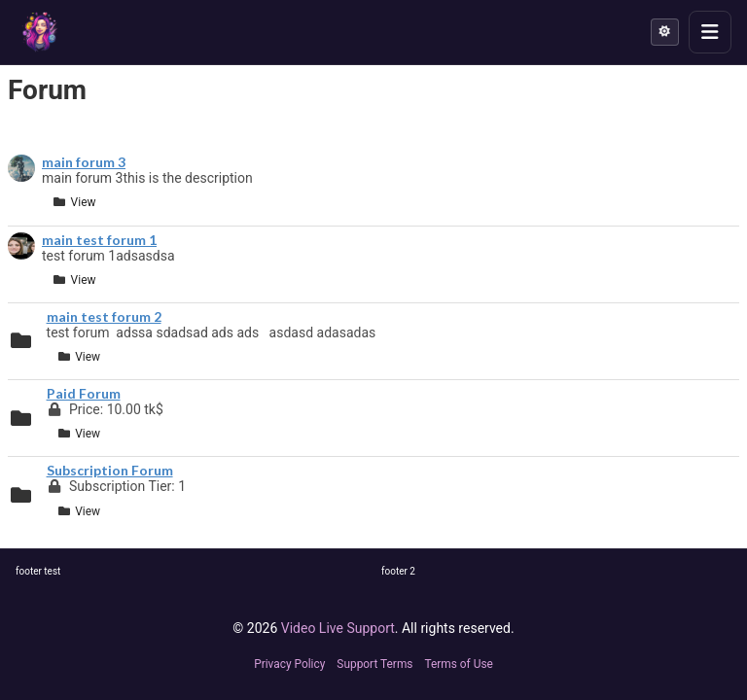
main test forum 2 (104, 317)
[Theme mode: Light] (665, 32)
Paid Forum (84, 394)
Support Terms (374, 664)
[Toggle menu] (710, 32)
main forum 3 (84, 162)
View (74, 202)
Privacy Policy (289, 664)
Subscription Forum (110, 471)
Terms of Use (458, 664)
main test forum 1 (99, 240)
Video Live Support (338, 628)
